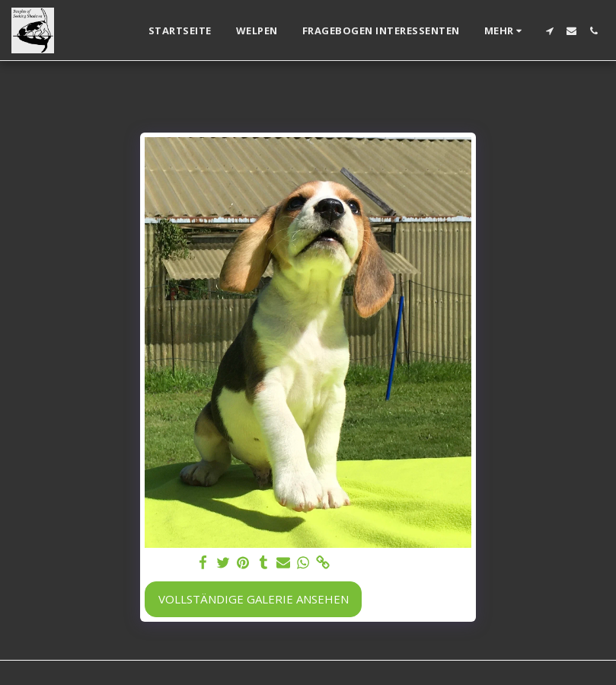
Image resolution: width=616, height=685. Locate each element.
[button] (549, 31)
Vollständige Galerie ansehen (254, 599)
